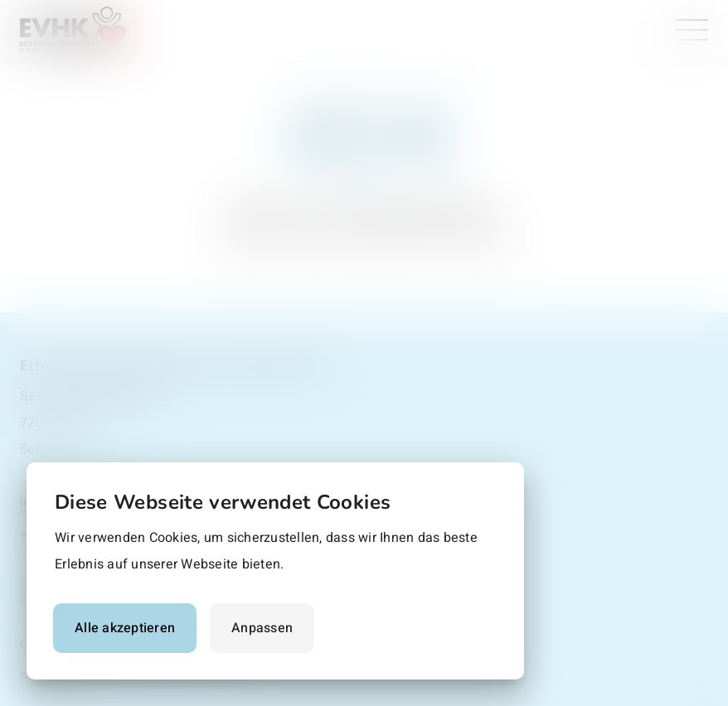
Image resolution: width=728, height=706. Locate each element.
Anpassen (262, 628)
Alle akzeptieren (125, 628)
